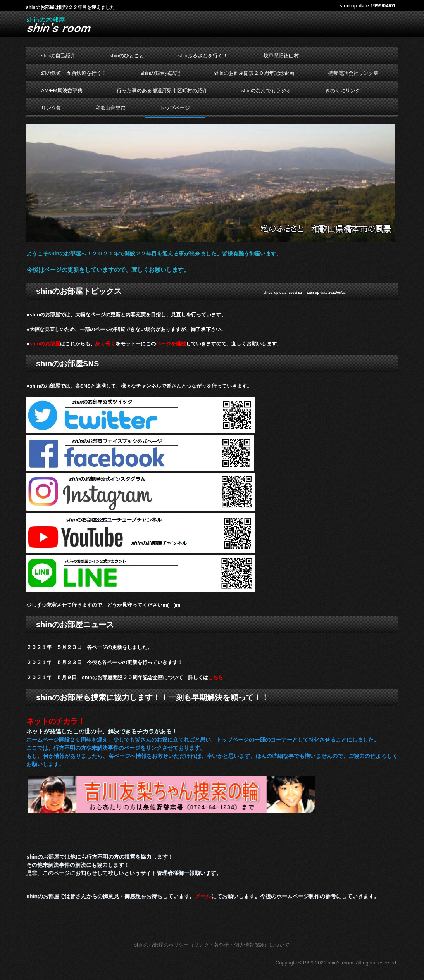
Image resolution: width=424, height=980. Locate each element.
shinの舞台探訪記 (160, 73)
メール (203, 896)
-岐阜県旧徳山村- (281, 56)
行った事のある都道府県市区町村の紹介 (162, 91)
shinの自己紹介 (58, 56)
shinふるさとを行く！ (203, 56)
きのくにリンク (343, 91)
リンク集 (51, 108)
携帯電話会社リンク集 (353, 73)
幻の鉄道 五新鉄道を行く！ (74, 73)
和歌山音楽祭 (110, 108)
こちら (216, 677)
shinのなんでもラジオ (266, 91)
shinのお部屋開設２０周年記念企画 (254, 73)
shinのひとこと (127, 56)
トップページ (175, 108)
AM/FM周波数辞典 (62, 91)
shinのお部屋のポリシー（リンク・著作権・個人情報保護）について (212, 945)
